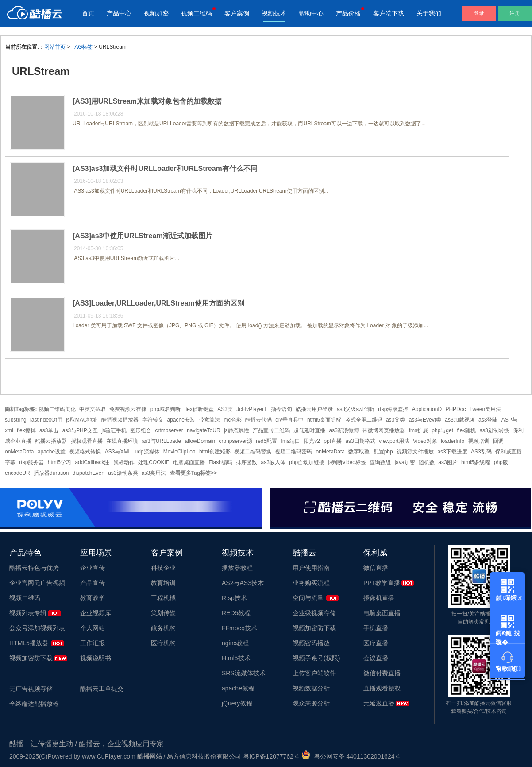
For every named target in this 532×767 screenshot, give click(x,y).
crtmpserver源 (236, 441)
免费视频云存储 (128, 409)
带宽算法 (209, 420)
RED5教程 (236, 613)
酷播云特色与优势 (34, 568)
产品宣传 (93, 583)
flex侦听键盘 (199, 409)
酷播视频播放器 (120, 420)
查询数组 (380, 462)
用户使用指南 (311, 568)
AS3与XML (118, 452)
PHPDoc (455, 409)
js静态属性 (237, 430)
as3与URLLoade (161, 441)
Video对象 (425, 441)
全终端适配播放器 (34, 704)
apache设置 (52, 452)
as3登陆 (488, 420)
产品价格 (348, 13)
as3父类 (395, 420)
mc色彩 (233, 420)
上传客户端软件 (314, 673)
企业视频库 (96, 613)
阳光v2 (312, 441)
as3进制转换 (494, 430)
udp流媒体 (147, 452)
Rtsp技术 (234, 598)
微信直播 (376, 568)
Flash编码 (221, 462)
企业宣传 (93, 568)
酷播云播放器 (51, 441)
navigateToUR (203, 430)
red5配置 (266, 441)
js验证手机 (114, 430)
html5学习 (60, 462)
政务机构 (163, 628)
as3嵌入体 (273, 462)
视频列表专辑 (28, 613)
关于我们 (429, 13)
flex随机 (466, 430)
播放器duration (51, 473)
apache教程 (238, 688)
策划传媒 (163, 613)
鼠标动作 (124, 462)
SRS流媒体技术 (244, 673)
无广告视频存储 (31, 689)
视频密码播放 (311, 643)
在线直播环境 (122, 441)
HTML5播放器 (29, 643)
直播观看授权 (382, 688)
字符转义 (153, 420)
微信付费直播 (382, 673)
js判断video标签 (347, 462)
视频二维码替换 (253, 452)
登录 (479, 13)
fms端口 (291, 441)
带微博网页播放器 (384, 430)
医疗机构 (163, 643)
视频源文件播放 (415, 452)
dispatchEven (89, 473)
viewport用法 (394, 441)
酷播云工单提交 (102, 689)
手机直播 (376, 628)
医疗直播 (376, 643)
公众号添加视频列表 (37, 628)
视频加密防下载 (31, 658)
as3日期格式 (360, 441)
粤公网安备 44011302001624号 (351, 756)
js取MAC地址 (82, 420)
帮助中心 (311, 13)
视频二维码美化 (57, 409)
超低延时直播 (309, 430)
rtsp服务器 (31, 462)
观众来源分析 (311, 703)
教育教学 (93, 598)
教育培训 (163, 583)
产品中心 (119, 13)
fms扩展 (418, 430)
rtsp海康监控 (393, 409)
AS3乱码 (481, 452)
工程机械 (163, 598)
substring (16, 420)
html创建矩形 (215, 452)
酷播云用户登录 (314, 409)
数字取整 (359, 452)
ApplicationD (427, 409)
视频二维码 (197, 13)
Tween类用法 (485, 409)
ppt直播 (333, 441)
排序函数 (247, 462)
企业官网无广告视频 (37, 583)
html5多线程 (476, 462)
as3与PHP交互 (80, 430)
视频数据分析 (311, 688)
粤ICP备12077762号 (271, 756)
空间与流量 (308, 598)
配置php (383, 452)
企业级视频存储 (314, 613)
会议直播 (376, 658)
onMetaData (330, 452)
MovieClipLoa (179, 452)
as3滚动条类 (123, 473)
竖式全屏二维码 (364, 420)
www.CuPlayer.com (109, 756)
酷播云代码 (258, 420)
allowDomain (200, 441)
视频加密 (156, 13)
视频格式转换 (85, 452)
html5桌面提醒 (324, 420)
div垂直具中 (289, 420)
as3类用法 (154, 473)
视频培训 (479, 441)
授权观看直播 (87, 441)
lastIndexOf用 (46, 420)
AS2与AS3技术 (243, 583)
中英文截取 (93, 409)
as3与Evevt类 (425, 420)
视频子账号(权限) (316, 658)
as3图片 (448, 462)
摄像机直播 (379, 598)
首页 (88, 13)
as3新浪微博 (344, 430)
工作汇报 (93, 643)
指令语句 (281, 409)
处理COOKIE (154, 462)
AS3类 (225, 409)
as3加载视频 (460, 420)
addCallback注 (92, 462)
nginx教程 (235, 643)
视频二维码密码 (293, 452)
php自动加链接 (307, 462)
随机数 (427, 462)
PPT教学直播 (382, 583)
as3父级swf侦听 (356, 409)
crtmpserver (169, 430)
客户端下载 (389, 13)
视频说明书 (96, 658)
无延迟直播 (379, 703)
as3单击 (49, 430)
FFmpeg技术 (239, 628)
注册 (515, 13)
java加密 (405, 462)
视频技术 (274, 13)
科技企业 (163, 568)
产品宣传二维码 (271, 430)
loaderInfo (453, 441)
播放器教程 (237, 568)
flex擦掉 (26, 430)
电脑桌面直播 (189, 462)
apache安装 (181, 420)
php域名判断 (166, 409)
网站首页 (55, 47)
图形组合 (141, 430)
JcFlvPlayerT (252, 409)
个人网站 (93, 628)
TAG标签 (82, 47)
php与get (442, 430)
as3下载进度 (452, 452)
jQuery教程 (237, 703)
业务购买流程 (311, 583)
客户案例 (237, 13)
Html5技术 (236, 658)
